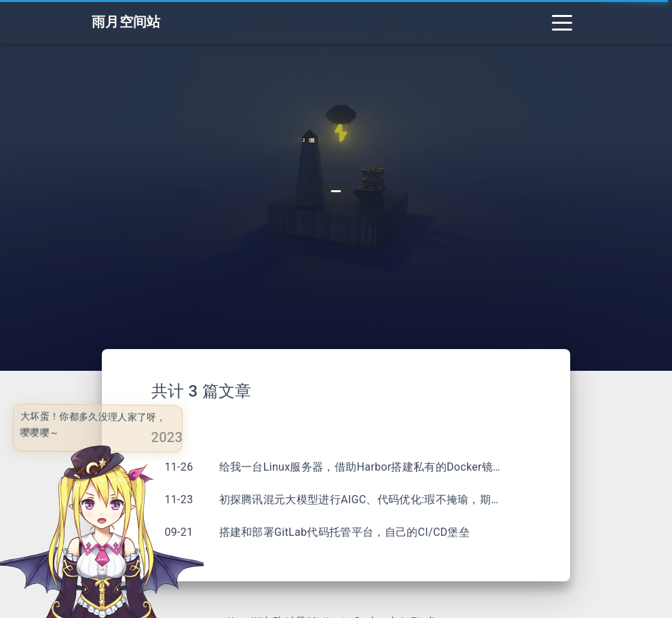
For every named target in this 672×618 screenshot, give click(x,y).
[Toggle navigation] (562, 22)
